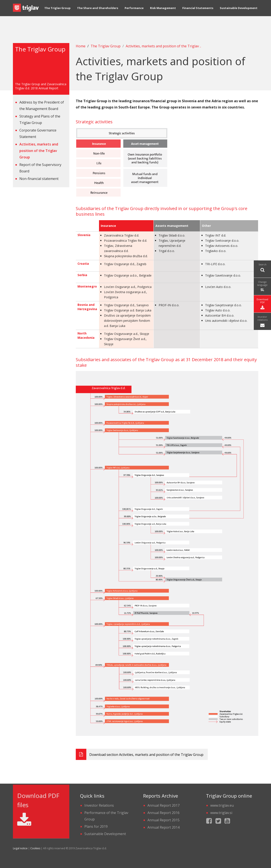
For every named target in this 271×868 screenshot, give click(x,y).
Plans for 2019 (96, 826)
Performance (134, 12)
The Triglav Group (57, 12)
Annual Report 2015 (163, 820)
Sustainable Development (239, 12)
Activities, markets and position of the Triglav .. (163, 46)
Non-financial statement (39, 179)
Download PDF (262, 304)
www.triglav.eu (222, 805)
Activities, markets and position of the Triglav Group (39, 151)
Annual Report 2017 (163, 805)
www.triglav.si (221, 813)
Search (262, 268)
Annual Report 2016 (163, 813)
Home (81, 46)
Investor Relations (99, 805)
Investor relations (262, 322)
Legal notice (20, 848)
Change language (262, 286)
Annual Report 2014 (163, 827)
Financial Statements (198, 12)
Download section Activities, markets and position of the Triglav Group (140, 754)
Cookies (35, 848)
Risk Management (163, 12)
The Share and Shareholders (98, 12)
